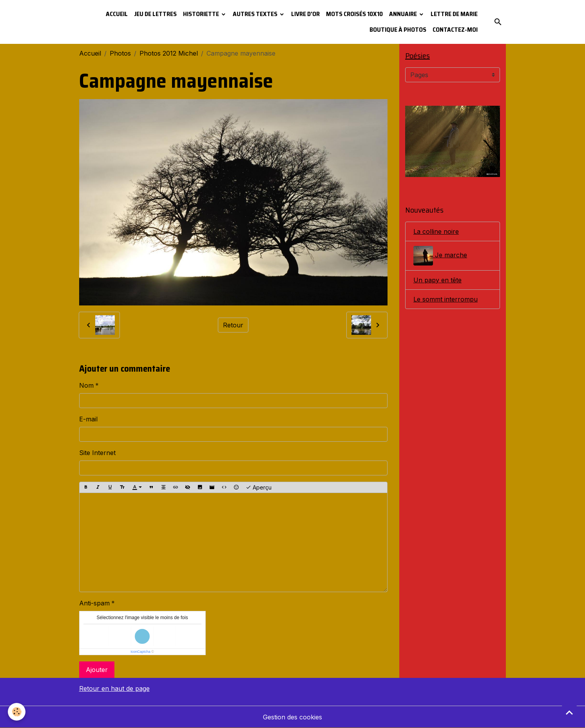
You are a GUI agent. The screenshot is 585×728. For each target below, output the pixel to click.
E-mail (88, 419)
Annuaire (404, 14)
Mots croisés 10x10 (354, 14)
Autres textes (256, 14)
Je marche (440, 256)
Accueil (117, 14)
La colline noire (436, 231)
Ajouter (97, 670)
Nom (86, 385)
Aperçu (259, 488)
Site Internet (97, 453)
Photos (120, 53)
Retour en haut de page (114, 688)
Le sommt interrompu (446, 299)
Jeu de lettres (155, 14)
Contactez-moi (455, 30)
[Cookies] (17, 712)
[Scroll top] (569, 712)
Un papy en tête (437, 280)
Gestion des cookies (292, 717)
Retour (233, 325)
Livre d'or (305, 14)
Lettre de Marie (454, 14)
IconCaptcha (140, 652)
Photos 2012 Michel (169, 53)
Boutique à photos (398, 30)
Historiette (202, 14)
